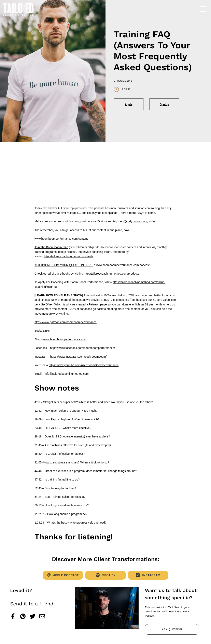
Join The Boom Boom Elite (51, 247)
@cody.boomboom (135, 221)
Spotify (164, 104)
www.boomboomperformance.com (65, 339)
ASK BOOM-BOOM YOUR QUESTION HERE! (64, 265)
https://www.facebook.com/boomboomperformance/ (82, 348)
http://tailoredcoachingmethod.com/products (112, 274)
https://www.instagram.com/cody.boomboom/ (79, 357)
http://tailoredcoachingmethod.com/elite (69, 256)
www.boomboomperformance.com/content (61, 239)
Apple (128, 104)
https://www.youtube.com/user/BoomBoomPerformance (84, 365)
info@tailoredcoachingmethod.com (67, 374)
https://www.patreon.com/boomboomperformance (66, 322)
